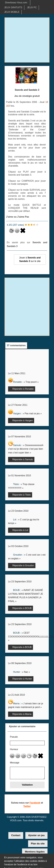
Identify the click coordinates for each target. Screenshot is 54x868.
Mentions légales (35, 852)
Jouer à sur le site (30, 259)
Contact (16, 835)
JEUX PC (32, 7)
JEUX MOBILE (12, 12)
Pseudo (14, 737)
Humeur (14, 749)
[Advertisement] (27, 40)
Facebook (35, 803)
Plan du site (38, 844)
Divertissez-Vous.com (16, 3)
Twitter (27, 806)
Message (15, 763)
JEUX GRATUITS (13, 7)
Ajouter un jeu (36, 835)
